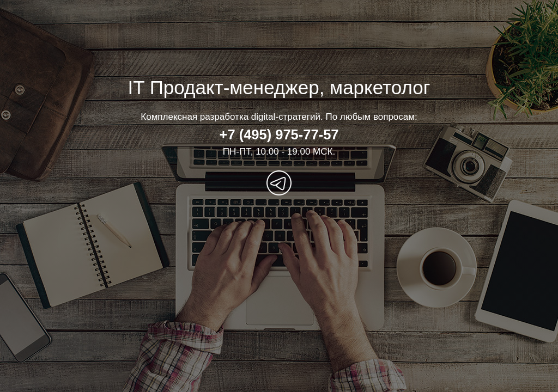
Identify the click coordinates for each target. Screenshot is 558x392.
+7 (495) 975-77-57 (279, 134)
